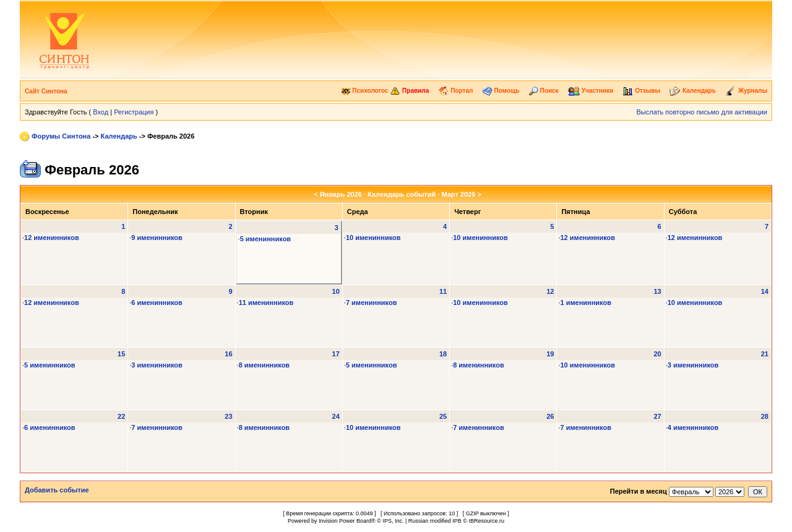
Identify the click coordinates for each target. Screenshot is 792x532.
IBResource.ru (486, 521)
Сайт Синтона (46, 91)
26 (550, 416)
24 (336, 416)
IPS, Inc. (393, 521)
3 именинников (157, 365)
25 (443, 416)
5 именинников (266, 239)
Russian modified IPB (435, 521)
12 (550, 291)
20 (657, 354)
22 (121, 416)
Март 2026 (458, 194)
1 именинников (586, 302)
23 (228, 416)
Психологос (365, 91)
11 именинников (266, 302)
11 (443, 291)
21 (765, 354)
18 (443, 354)
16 (228, 354)
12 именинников (52, 238)
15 (121, 354)
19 (550, 354)
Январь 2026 (341, 194)
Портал (455, 91)
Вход (101, 112)
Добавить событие (57, 490)
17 (336, 354)
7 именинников (372, 302)
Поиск (544, 91)
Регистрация (134, 112)
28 (765, 416)
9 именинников (157, 238)
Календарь (693, 91)
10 (336, 291)
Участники (591, 91)
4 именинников (693, 427)
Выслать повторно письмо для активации (702, 112)
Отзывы (641, 91)
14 (765, 291)
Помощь (501, 91)
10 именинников (373, 238)
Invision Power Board (345, 521)
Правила (409, 91)
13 (657, 291)
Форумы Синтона (61, 136)
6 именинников (157, 302)
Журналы (746, 91)
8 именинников (265, 365)
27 (657, 416)
